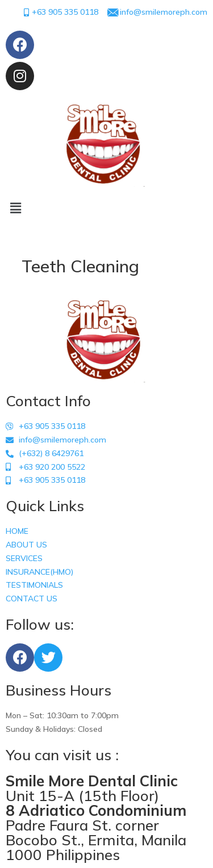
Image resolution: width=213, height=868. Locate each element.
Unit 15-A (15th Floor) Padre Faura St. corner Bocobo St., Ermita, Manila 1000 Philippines (96, 818)
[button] (106, 208)
